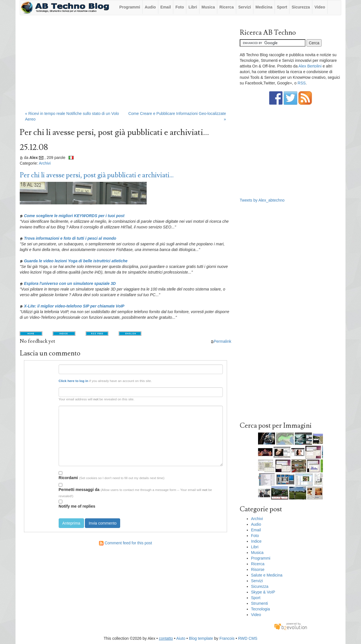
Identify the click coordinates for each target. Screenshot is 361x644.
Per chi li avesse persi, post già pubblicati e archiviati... (97, 175)
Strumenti (259, 603)
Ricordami (68, 476)
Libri (193, 7)
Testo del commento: (42, 408)
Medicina (264, 7)
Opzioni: (49, 472)
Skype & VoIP (263, 592)
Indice (256, 541)
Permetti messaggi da (79, 487)
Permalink (221, 341)
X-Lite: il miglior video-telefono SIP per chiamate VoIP (74, 306)
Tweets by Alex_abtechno (262, 200)
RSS (302, 83)
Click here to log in (73, 381)
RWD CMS (248, 638)
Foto (180, 7)
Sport (282, 7)
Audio (150, 7)
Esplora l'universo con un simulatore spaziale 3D (70, 283)
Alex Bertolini (310, 66)
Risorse (258, 569)
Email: (50, 389)
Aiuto (181, 638)
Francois (227, 638)
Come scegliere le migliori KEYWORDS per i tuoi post (74, 216)
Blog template (201, 638)
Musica (208, 7)
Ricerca (227, 7)
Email (166, 7)
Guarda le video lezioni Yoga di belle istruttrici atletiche (76, 261)
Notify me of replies (77, 504)
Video (320, 7)
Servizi (245, 7)
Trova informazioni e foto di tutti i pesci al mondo (70, 238)
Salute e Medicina (267, 575)
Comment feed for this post (126, 543)
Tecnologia (260, 609)
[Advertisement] (126, 66)
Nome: (50, 367)
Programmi (130, 7)
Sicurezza (301, 7)
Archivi (45, 163)
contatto (166, 638)
